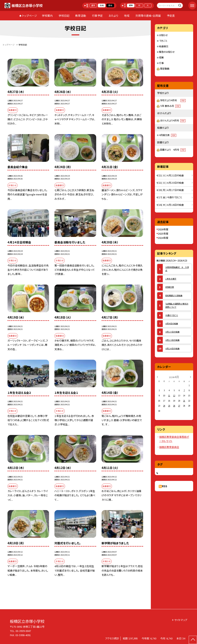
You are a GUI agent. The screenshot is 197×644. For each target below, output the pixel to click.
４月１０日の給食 (172, 332)
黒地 (110, 5)
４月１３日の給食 (172, 340)
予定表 (171, 16)
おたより (114, 16)
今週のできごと (172, 315)
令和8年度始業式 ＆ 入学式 (177, 269)
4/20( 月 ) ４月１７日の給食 (170, 190)
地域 (127, 16)
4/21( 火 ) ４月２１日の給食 (170, 175)
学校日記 (64, 16)
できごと (163, 41)
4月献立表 (168, 135)
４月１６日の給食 (172, 349)
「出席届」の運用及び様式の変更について (177, 305)
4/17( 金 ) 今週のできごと (169, 197)
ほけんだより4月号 (173, 120)
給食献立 (164, 46)
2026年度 (163, 229)
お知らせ (163, 35)
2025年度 (163, 234)
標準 (131, 5)
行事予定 (97, 16)
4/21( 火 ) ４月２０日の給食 (170, 183)
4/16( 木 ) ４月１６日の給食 (170, 205)
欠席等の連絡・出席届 (148, 16)
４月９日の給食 (172, 324)
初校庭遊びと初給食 (174, 295)
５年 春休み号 (170, 106)
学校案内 (47, 16)
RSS (165, 486)
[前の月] (157, 377)
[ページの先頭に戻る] (193, 640)
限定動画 (163, 69)
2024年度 (163, 238)
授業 (161, 57)
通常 (93, 5)
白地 (102, 5)
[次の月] (190, 377)
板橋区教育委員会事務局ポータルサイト (174, 439)
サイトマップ (181, 620)
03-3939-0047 (23, 631)
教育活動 (81, 16)
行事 (161, 63)
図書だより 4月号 (173, 150)
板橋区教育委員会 (169, 447)
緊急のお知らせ (167, 52)
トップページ (30, 16)
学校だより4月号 (173, 100)
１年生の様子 (171, 279)
